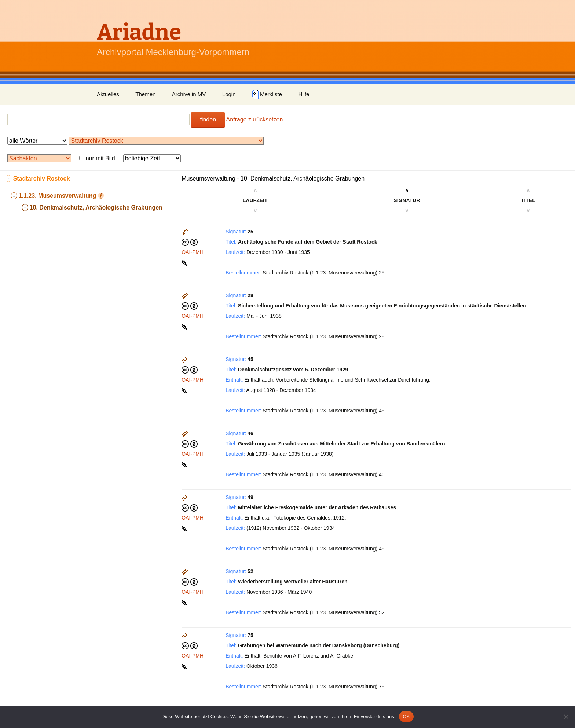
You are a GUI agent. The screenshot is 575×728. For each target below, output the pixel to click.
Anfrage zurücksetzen (255, 119)
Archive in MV (189, 94)
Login (229, 94)
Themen (145, 94)
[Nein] (566, 717)
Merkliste (267, 95)
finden (208, 119)
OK (406, 716)
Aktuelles (108, 94)
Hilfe (304, 94)
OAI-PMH (193, 252)
